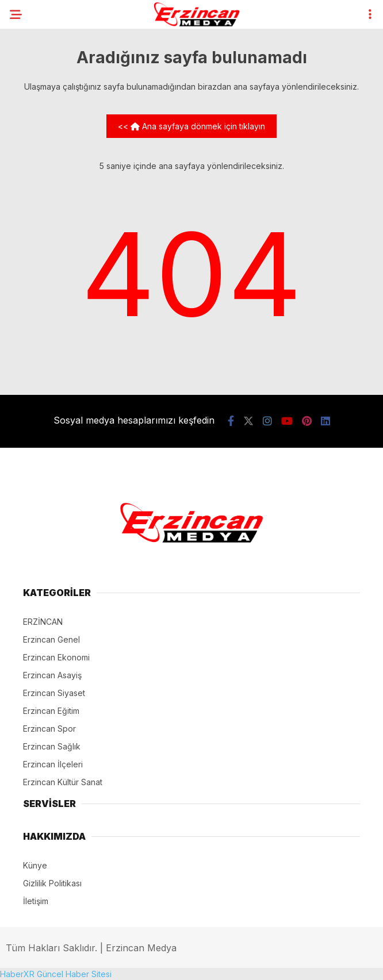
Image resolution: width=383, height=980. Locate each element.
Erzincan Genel (51, 639)
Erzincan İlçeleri (53, 764)
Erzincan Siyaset (54, 693)
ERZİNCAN (43, 622)
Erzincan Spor (49, 729)
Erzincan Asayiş (52, 675)
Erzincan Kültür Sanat (63, 782)
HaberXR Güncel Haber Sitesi (56, 974)
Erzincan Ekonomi (56, 657)
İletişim (36, 901)
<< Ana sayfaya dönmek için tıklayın (191, 126)
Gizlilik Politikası (52, 883)
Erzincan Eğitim (51, 711)
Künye (35, 865)
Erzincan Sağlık (52, 746)
